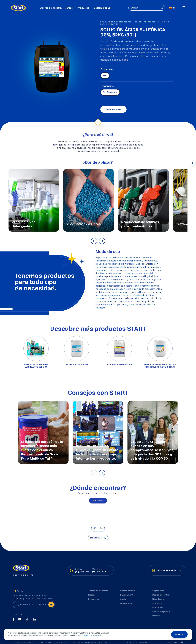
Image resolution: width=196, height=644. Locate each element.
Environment (127, 591)
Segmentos (158, 587)
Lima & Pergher (161, 608)
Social (123, 595)
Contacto (157, 599)
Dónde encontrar (113, 105)
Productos (94, 595)
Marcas (92, 591)
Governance (126, 599)
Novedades (158, 595)
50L (105, 72)
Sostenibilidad (127, 587)
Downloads (158, 604)
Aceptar (179, 634)
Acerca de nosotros (51, 6)
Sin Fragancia (110, 88)
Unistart (158, 612)
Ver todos (98, 497)
